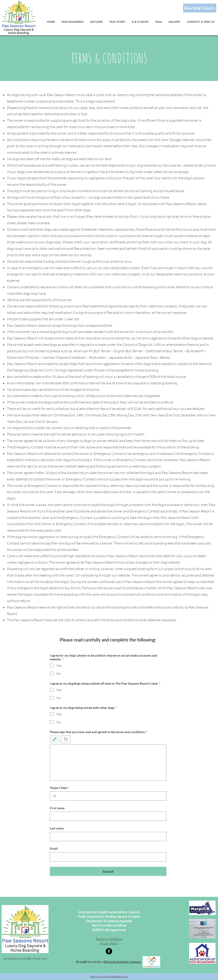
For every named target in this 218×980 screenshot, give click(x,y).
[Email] (107, 857)
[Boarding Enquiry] (200, 8)
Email (54, 848)
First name (57, 808)
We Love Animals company (123, 962)
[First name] (107, 816)
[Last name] (107, 837)
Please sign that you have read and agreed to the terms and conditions (99, 732)
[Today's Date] (54, 796)
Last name (57, 828)
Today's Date (60, 788)
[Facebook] (109, 951)
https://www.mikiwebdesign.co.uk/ (109, 976)
